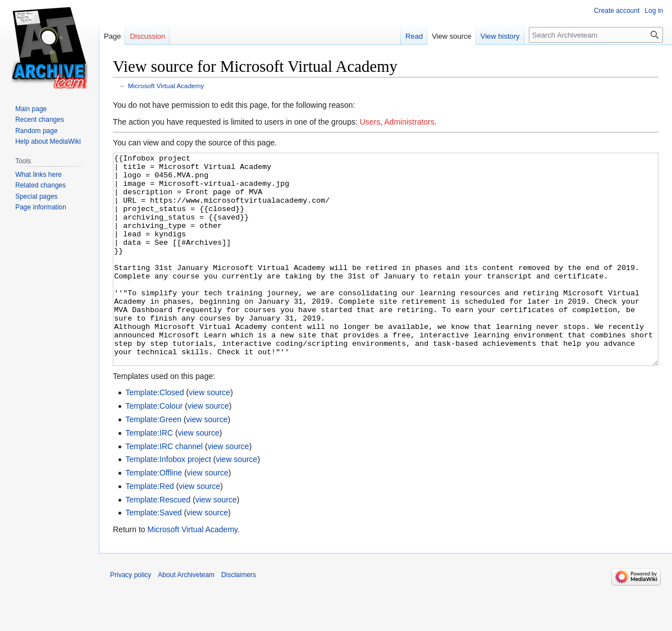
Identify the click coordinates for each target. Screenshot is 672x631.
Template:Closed (154, 435)
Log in (654, 11)
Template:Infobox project (168, 501)
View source (452, 36)
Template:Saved (153, 555)
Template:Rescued (158, 542)
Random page (36, 131)
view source (209, 435)
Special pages (36, 196)
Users (370, 122)
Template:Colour (154, 448)
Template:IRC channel (164, 488)
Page (112, 36)
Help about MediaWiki (48, 141)
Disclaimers (239, 617)
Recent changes (40, 120)
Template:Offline (154, 515)
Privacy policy (131, 617)
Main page (31, 109)
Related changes (40, 185)
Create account (617, 11)
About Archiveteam (186, 617)
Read (414, 36)
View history (500, 36)
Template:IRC (149, 475)
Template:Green (153, 461)
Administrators (409, 122)
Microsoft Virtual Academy (166, 86)
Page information (41, 207)
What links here (38, 175)
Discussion (147, 36)
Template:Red (149, 528)
